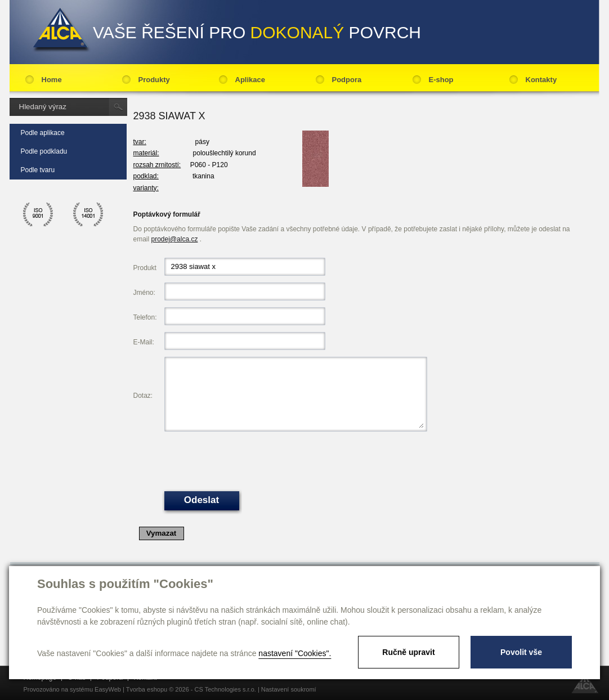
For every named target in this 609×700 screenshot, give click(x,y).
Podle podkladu (44, 151)
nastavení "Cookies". (295, 653)
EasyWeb (108, 689)
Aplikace (250, 80)
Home (52, 80)
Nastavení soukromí (289, 689)
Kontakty (541, 80)
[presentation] (250, 460)
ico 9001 (38, 214)
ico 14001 (88, 214)
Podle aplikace (43, 133)
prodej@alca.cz (175, 239)
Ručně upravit (408, 652)
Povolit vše (521, 652)
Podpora (347, 80)
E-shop (441, 80)
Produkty (154, 80)
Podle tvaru (38, 170)
